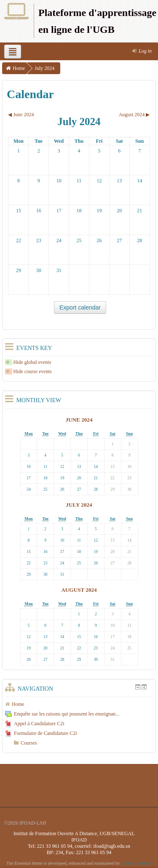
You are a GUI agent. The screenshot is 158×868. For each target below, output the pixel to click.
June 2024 (79, 420)
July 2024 (44, 68)
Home (19, 68)
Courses (29, 743)
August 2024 (79, 590)
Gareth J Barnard (136, 863)
